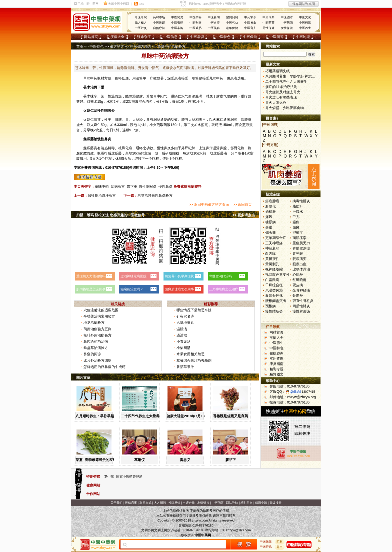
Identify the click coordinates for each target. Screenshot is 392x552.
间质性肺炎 (301, 306)
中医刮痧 (195, 23)
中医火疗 (214, 23)
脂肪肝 (298, 206)
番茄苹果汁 (185, 367)
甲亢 (296, 217)
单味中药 (102, 186)
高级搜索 (275, 503)
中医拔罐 (159, 23)
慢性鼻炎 (165, 186)
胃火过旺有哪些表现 (281, 97)
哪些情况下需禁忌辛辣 (194, 310)
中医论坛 (303, 37)
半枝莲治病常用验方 (99, 316)
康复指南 (276, 364)
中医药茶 (268, 23)
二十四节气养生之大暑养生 (142, 416)
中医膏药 (177, 23)
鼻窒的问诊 (92, 354)
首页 (80, 46)
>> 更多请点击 (244, 215)
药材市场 (159, 17)
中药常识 (250, 17)
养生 (280, 547)
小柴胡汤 (183, 348)
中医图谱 (287, 17)
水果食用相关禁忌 (190, 354)
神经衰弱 (272, 248)
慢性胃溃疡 (301, 311)
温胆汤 (182, 329)
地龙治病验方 (94, 322)
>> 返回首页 (242, 204)
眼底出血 (299, 264)
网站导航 (232, 503)
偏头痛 (270, 232)
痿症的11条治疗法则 (281, 87)
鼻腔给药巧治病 (96, 341)
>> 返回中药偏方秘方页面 (209, 204)
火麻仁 (88, 110)
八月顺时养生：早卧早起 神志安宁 (102, 416)
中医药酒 (287, 23)
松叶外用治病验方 (97, 335)
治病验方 (118, 186)
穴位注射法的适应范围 (101, 310)
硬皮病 (298, 285)
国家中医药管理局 (129, 477)
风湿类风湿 (274, 290)
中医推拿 (250, 23)
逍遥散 (182, 335)
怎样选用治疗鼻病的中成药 (104, 367)
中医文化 (305, 17)
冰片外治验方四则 (97, 360)
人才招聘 (160, 503)
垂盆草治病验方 (96, 348)
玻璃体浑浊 (301, 269)
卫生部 (109, 477)
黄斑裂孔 (272, 264)
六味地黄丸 (185, 322)
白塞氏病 (272, 280)
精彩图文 (276, 374)
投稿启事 (131, 503)
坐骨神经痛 (301, 290)
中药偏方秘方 (141, 46)
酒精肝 (270, 211)
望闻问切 (232, 17)
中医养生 (305, 28)
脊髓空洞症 (301, 248)
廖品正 (230, 460)
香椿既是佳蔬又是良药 (230, 416)
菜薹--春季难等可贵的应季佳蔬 (99, 460)
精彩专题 (276, 369)
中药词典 (268, 17)
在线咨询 (276, 353)
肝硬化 (270, 206)
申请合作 (189, 503)
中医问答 (276, 37)
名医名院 (141, 17)
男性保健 (268, 28)
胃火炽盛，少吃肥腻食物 (284, 108)
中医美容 (214, 28)
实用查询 (276, 358)
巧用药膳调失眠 (277, 71)
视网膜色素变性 (277, 274)
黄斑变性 (272, 259)
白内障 (270, 253)
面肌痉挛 (299, 238)
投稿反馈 (174, 503)
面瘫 (296, 227)
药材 (280, 541)
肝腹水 (298, 211)
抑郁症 (298, 232)
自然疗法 (159, 28)
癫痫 (296, 222)
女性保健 (287, 28)
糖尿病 (270, 222)
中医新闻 (214, 17)
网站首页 (91, 37)
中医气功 (232, 23)
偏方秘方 (141, 23)
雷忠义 (185, 460)
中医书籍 (195, 17)
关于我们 (116, 503)
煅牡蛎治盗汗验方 (102, 195)
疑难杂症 (144, 37)
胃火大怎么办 (276, 102)
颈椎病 (270, 306)
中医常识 (197, 37)
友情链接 (203, 503)
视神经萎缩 (274, 269)
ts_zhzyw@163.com (236, 530)
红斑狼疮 (299, 280)
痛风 (269, 217)
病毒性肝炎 (301, 201)
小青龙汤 (183, 341)
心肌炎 (298, 274)
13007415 (308, 392)
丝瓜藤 (88, 139)
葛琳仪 (139, 460)
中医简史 (177, 17)
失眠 (269, 227)
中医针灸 (141, 28)
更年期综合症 (276, 238)
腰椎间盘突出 (276, 301)
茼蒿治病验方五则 (97, 329)
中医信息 (170, 37)
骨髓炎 (298, 295)
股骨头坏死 (274, 295)
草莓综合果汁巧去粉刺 (194, 360)
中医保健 (250, 37)
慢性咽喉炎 (148, 186)
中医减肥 (195, 28)
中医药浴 (305, 23)
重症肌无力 (301, 243)
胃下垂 (132, 186)
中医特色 (223, 37)
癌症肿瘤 (272, 201)
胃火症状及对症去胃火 (283, 92)
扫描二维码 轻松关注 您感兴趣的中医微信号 (110, 215)
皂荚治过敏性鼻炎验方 (155, 195)
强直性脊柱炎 (303, 301)
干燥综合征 (274, 285)
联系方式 (145, 503)
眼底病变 (299, 259)
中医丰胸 (177, 28)
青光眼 (298, 253)
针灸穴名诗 (185, 316)
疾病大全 (117, 37)
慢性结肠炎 (274, 311)
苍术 (87, 87)
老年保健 (232, 28)
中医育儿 (250, 28)
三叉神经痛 (274, 243)
